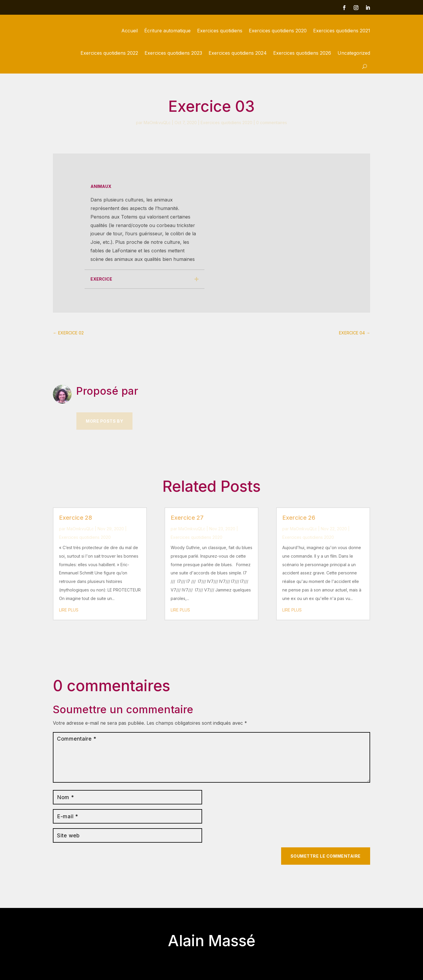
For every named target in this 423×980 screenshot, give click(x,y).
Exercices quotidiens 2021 (342, 31)
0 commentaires (272, 122)
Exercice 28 (75, 518)
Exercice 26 (299, 518)
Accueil (130, 31)
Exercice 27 (187, 518)
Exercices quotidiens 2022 (109, 53)
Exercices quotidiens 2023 (173, 53)
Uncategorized (354, 53)
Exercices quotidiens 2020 (278, 31)
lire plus (69, 610)
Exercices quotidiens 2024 (238, 53)
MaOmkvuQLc (157, 122)
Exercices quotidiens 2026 (302, 53)
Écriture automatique (167, 31)
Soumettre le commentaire (326, 856)
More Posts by (104, 421)
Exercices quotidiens (220, 31)
